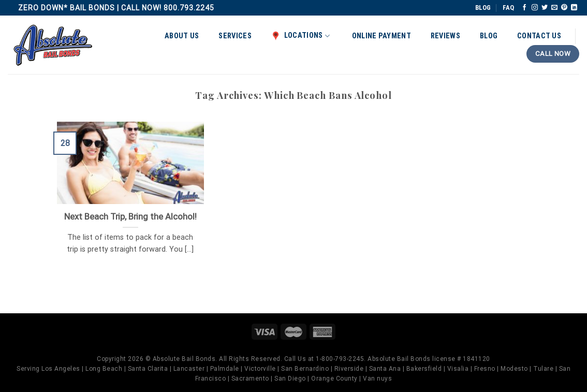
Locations (300, 36)
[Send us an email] (554, 8)
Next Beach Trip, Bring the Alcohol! (130, 217)
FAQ (508, 8)
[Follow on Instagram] (535, 8)
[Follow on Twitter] (545, 8)
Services (235, 36)
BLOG (483, 8)
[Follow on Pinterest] (564, 8)
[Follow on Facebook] (524, 8)
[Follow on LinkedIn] (574, 8)
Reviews (445, 36)
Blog (489, 36)
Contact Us (539, 36)
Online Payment (381, 36)
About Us (182, 36)
